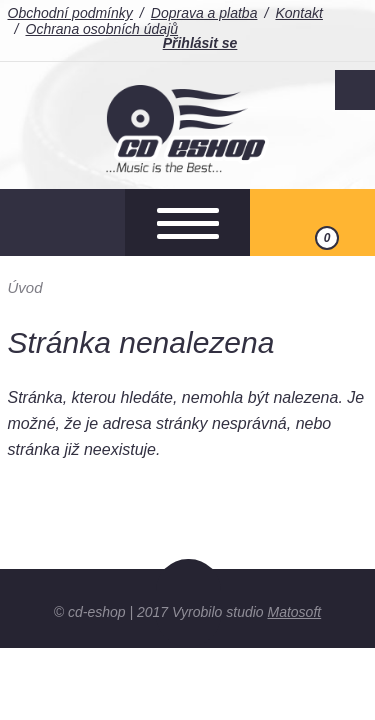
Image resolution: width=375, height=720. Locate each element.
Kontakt (298, 13)
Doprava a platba (204, 13)
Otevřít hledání (62, 222)
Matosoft (295, 612)
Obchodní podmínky (70, 13)
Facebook (355, 90)
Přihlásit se (200, 43)
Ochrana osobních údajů (102, 29)
